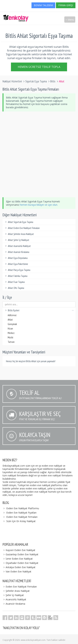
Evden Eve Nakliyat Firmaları (22, 517)
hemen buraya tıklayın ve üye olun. (39, 205)
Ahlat (10, 320)
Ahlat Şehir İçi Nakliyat (17, 240)
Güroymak (12, 324)
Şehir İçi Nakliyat (13, 595)
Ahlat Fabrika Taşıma (16, 276)
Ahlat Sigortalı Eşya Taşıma (19, 222)
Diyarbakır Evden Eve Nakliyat (20, 563)
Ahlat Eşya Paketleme (16, 264)
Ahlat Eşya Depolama (16, 258)
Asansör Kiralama (14, 604)
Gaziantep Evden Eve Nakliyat (20, 554)
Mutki (10, 337)
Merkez (11, 333)
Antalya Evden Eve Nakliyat (19, 567)
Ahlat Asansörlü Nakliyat (18, 246)
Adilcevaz (12, 315)
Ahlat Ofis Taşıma (14, 288)
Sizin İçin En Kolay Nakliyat (21, 521)
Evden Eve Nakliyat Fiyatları (21, 513)
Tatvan (11, 342)
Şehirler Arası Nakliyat (16, 591)
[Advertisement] (39, 154)
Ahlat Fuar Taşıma (14, 282)
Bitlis (53, 81)
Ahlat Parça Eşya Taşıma (17, 270)
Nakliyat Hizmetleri (12, 81)
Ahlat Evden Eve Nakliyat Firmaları (22, 228)
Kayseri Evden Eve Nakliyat (19, 550)
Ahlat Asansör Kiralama (17, 252)
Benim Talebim (43, 5)
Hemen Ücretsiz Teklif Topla (39, 67)
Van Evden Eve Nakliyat (17, 571)
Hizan (10, 329)
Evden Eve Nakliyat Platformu (23, 508)
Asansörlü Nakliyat (14, 599)
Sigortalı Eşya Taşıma (36, 81)
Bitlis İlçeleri (39, 310)
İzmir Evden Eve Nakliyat (18, 559)
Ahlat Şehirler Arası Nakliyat (19, 234)
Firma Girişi (66, 5)
